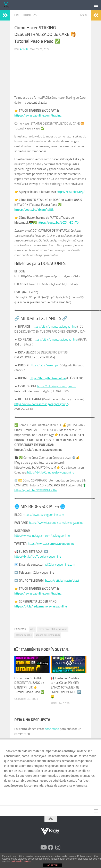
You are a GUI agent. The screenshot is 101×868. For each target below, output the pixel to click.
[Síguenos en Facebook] (51, 847)
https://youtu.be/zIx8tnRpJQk (34, 210)
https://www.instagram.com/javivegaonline (42, 536)
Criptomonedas (26, 15)
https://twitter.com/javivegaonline (51, 544)
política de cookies (21, 861)
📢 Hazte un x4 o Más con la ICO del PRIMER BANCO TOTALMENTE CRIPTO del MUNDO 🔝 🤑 (66, 687)
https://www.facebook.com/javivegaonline (56, 523)
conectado (52, 729)
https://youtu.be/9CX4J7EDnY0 (58, 223)
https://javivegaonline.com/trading (38, 116)
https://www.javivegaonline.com (43, 515)
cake (32, 629)
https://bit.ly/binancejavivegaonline (54, 327)
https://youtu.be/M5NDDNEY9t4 (36, 490)
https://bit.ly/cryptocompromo (57, 386)
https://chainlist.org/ (71, 192)
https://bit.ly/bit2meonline (48, 378)
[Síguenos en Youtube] (43, 847)
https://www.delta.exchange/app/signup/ (41, 404)
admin (24, 49)
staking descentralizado (48, 635)
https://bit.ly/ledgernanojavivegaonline (41, 606)
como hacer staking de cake (53, 629)
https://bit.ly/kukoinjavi (44, 365)
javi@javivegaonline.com (60, 565)
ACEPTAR (53, 865)
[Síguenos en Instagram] (58, 847)
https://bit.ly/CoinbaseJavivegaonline (51, 472)
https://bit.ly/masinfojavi (62, 581)
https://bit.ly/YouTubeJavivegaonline (38, 557)
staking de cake (24, 635)
